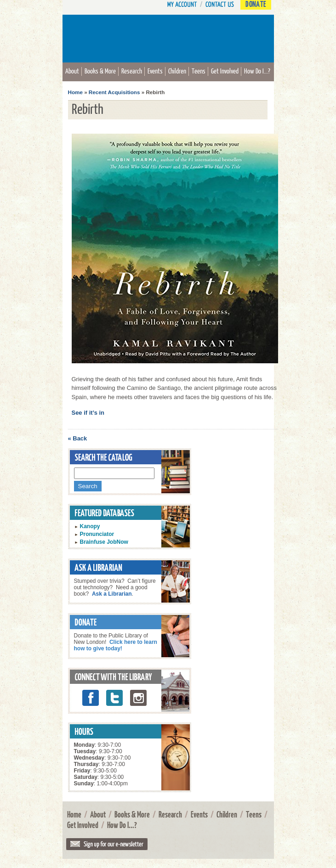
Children (177, 71)
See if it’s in (88, 413)
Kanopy (90, 526)
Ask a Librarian (112, 594)
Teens (199, 71)
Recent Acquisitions (114, 92)
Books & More (100, 71)
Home (75, 92)
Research (132, 71)
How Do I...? (257, 71)
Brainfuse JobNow (104, 542)
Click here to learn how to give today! (116, 645)
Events (155, 71)
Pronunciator (97, 534)
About (72, 71)
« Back (78, 438)
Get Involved (225, 71)
